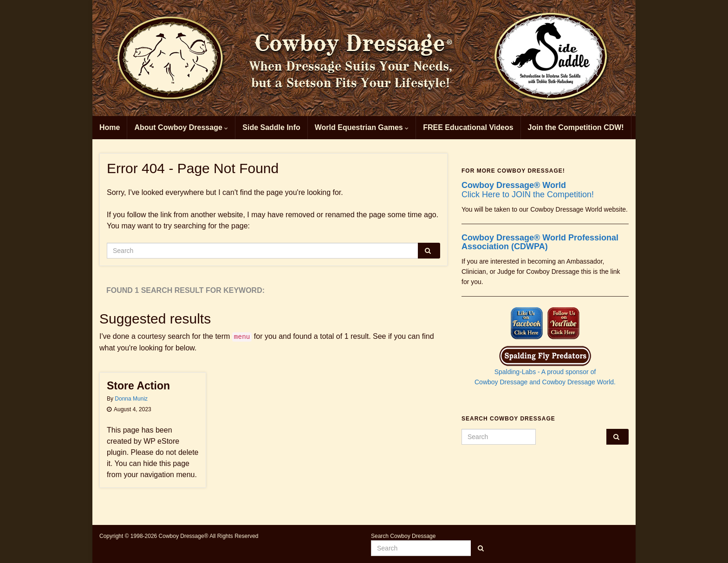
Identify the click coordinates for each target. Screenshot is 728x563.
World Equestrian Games (362, 127)
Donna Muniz (131, 399)
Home (110, 127)
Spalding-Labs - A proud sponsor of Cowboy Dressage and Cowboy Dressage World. (545, 369)
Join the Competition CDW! (576, 127)
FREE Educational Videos (468, 127)
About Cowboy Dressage (181, 127)
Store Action (138, 386)
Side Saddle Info (271, 127)
